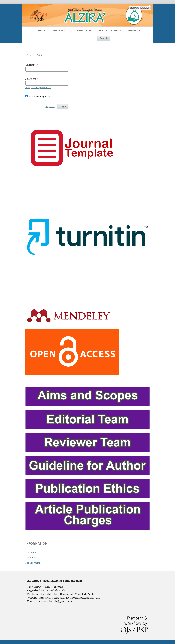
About (133, 30)
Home (29, 55)
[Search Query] (81, 38)
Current (41, 30)
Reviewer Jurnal (111, 30)
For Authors (32, 557)
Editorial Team (82, 30)
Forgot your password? (38, 87)
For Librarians (33, 563)
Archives (59, 30)
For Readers (32, 552)
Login (148, 6)
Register (134, 6)
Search (104, 38)
